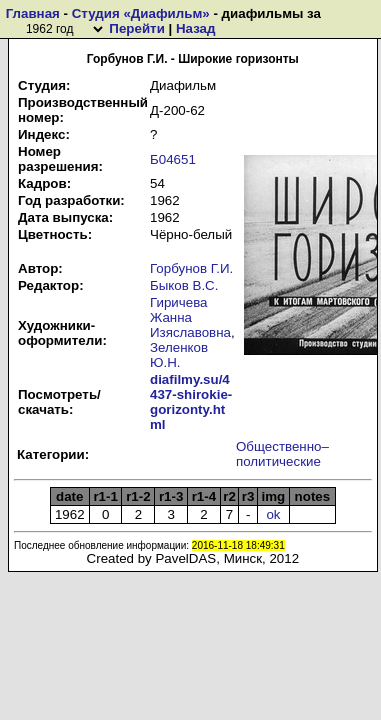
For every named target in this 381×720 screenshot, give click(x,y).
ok (273, 514)
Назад (196, 28)
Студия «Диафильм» (141, 13)
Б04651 (173, 159)
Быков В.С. (184, 285)
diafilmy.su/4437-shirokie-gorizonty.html (191, 402)
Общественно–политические (282, 454)
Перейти (136, 28)
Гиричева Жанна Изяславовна (190, 317)
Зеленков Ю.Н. (179, 355)
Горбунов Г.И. (191, 268)
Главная (33, 13)
